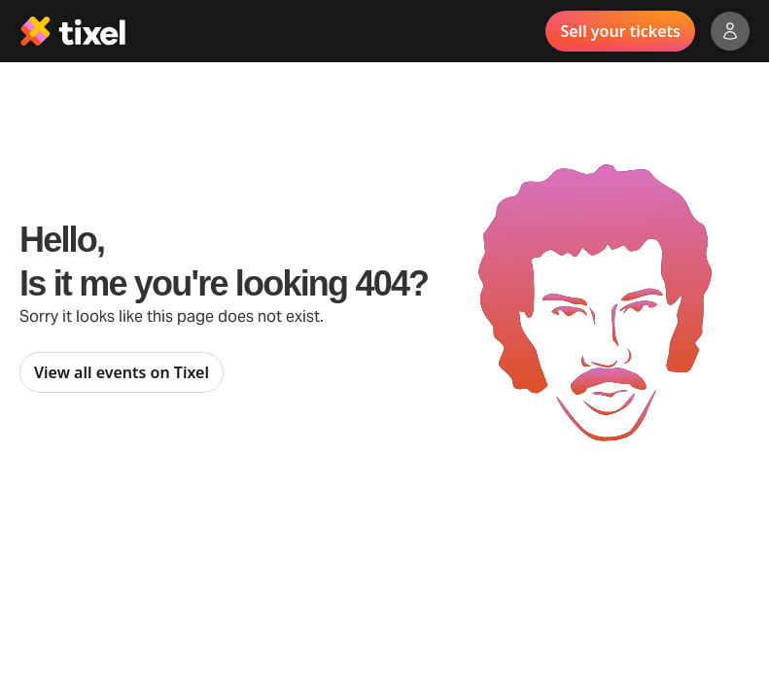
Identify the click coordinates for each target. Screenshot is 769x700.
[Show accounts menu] (730, 31)
